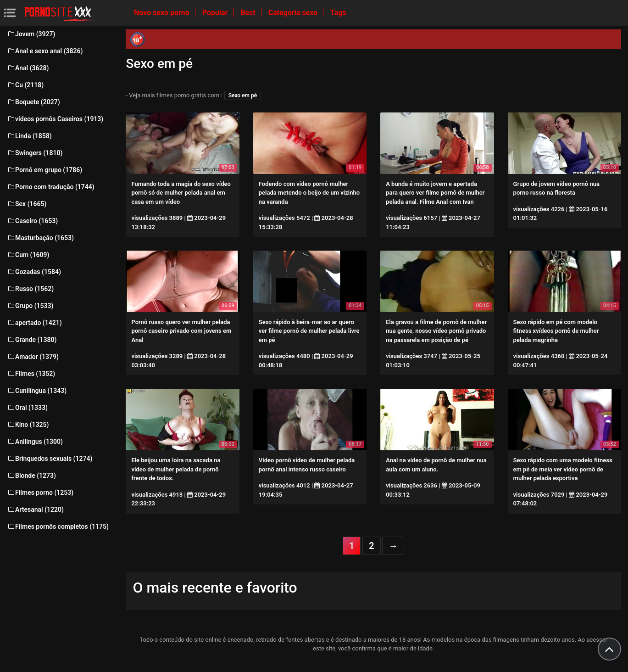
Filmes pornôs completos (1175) (58, 526)
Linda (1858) (29, 136)
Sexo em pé (243, 95)
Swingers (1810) (35, 153)
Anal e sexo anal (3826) (45, 51)
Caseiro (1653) (32, 221)
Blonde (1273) (31, 476)
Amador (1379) (33, 357)
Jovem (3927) (31, 34)
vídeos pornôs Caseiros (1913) (55, 119)
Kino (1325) (28, 425)
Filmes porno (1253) (40, 493)
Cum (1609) (28, 255)
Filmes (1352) (31, 374)
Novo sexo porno (163, 13)
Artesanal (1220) (35, 510)
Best (249, 13)
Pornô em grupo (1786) (44, 170)
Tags (338, 13)
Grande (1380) (32, 340)
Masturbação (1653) (40, 238)
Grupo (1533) (30, 306)
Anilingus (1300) (35, 442)
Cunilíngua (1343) (37, 391)
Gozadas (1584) (34, 272)
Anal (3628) (28, 68)
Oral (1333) (27, 408)
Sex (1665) (27, 204)
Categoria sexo (294, 13)
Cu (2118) (25, 85)
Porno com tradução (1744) (51, 187)
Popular (216, 13)
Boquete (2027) (33, 102)
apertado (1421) (34, 323)
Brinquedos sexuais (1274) (50, 459)
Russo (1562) (30, 289)
